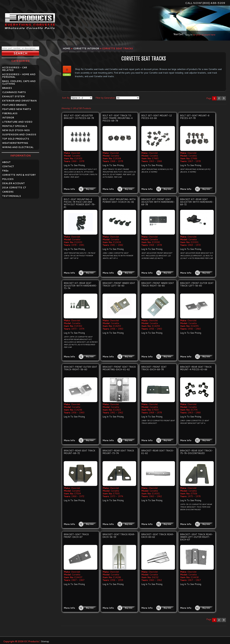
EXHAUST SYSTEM (13, 96)
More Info (69, 189)
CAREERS (8, 192)
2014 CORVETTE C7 (14, 188)
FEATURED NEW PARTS (17, 109)
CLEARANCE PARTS (14, 92)
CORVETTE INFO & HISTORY (19, 175)
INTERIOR (8, 118)
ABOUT (6, 162)
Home (66, 48)
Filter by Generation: (105, 98)
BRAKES (7, 88)
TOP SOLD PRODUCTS (16, 139)
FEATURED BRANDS (14, 105)
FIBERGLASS (10, 113)
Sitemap (45, 641)
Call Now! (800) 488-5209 (205, 3)
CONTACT (8, 166)
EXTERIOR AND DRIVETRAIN (19, 101)
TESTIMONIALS (11, 196)
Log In (189, 35)
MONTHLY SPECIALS (15, 126)
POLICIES (8, 179)
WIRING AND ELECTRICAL (18, 147)
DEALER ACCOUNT (13, 183)
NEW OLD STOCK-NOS (16, 130)
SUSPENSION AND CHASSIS (19, 135)
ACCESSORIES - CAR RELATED (15, 69)
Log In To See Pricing (74, 165)
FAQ (5, 171)
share (67, 75)
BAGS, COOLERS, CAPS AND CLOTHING (19, 82)
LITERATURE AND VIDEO (17, 122)
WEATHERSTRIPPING (15, 143)
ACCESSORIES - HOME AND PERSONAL (19, 76)
